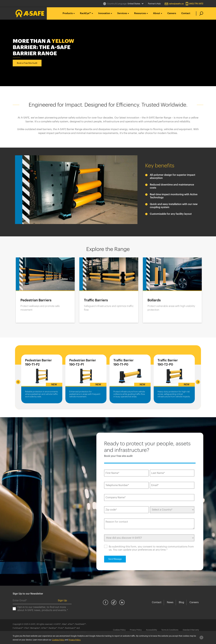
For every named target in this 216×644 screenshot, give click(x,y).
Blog (181, 602)
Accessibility (151, 630)
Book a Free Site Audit (27, 63)
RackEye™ (85, 13)
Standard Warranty (191, 630)
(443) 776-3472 (196, 4)
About (157, 13)
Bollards (154, 300)
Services (122, 13)
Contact (186, 13)
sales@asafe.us (176, 4)
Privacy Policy (136, 630)
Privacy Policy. (75, 640)
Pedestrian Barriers (36, 300)
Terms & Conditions (170, 630)
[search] (200, 13)
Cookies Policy (119, 630)
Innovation (104, 13)
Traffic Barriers (96, 300)
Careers (172, 13)
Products (68, 13)
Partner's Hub (154, 4)
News (170, 602)
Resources (140, 13)
